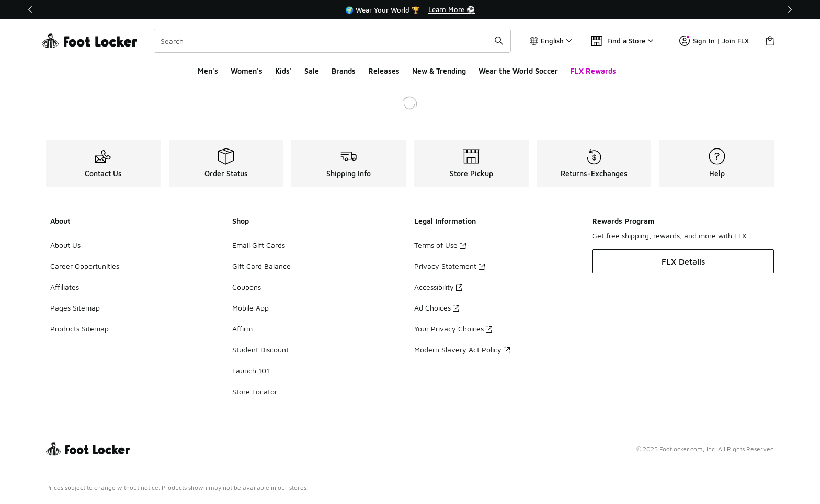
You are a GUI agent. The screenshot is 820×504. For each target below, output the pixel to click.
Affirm (242, 329)
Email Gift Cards (259, 245)
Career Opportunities (85, 266)
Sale (312, 71)
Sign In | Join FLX (714, 41)
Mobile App (250, 308)
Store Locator (255, 391)
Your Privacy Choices (453, 329)
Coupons (247, 287)
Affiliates (65, 287)
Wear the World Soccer (518, 71)
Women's (247, 71)
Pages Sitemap (75, 308)
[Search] (332, 41)
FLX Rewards (593, 71)
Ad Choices (437, 308)
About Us (65, 245)
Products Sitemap (79, 329)
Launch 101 (251, 370)
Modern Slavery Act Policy (462, 350)
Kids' (283, 71)
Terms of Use (440, 245)
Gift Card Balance (261, 266)
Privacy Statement (449, 266)
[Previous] (30, 9)
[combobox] (332, 41)
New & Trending (439, 71)
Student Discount (260, 350)
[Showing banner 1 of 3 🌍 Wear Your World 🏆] (410, 9)
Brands (344, 71)
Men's (208, 71)
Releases (384, 71)
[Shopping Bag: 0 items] (770, 41)
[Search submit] (499, 41)
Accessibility (438, 287)
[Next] (790, 9)
